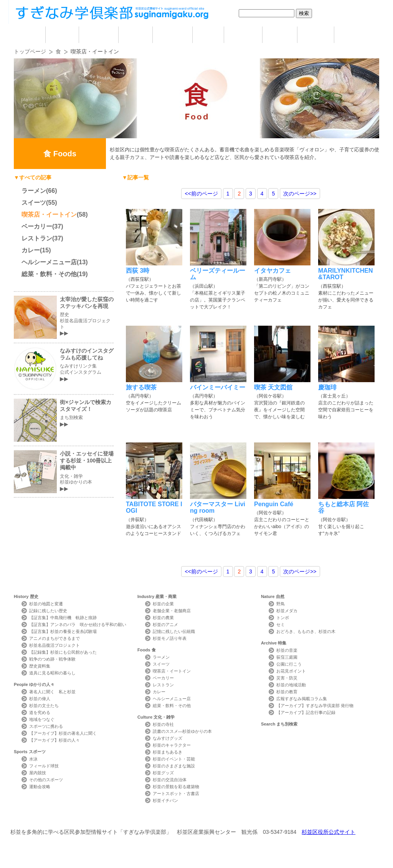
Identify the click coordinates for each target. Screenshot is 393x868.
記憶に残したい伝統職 (174, 631)
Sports (30, 752)
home (30, 35)
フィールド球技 (44, 766)
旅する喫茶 (141, 387)
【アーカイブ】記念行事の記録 (306, 712)
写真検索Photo (255, 818)
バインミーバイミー (218, 387)
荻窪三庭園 (287, 657)
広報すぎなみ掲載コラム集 (302, 699)
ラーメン (34, 191)
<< (201, 194)
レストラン (37, 238)
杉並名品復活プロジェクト (54, 645)
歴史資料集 (40, 666)
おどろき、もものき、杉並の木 (306, 631)
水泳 (33, 759)
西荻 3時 (138, 271)
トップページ (30, 51)
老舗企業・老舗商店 (172, 611)
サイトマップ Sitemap (152, 818)
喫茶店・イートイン (49, 215)
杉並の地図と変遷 (46, 604)
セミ (281, 624)
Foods (147, 650)
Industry (157, 596)
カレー (31, 250)
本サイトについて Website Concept (42, 818)
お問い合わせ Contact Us (100, 818)
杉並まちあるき (168, 752)
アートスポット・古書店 (176, 793)
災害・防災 (287, 678)
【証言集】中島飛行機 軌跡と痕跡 (63, 618)
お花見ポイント (291, 671)
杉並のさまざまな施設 (174, 766)
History (26, 596)
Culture (156, 717)
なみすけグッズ (168, 738)
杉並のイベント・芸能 (174, 759)
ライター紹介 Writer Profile (203, 818)
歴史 (62, 35)
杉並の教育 (287, 692)
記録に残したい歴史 (48, 611)
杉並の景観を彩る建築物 (176, 787)
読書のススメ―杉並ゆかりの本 (182, 731)
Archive (274, 643)
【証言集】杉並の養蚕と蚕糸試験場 (63, 631)
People (34, 684)
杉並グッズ (163, 773)
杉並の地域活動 (291, 685)
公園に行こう (289, 664)
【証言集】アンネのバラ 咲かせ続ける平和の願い (78, 624)
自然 (280, 35)
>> (300, 194)
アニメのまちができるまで (54, 638)
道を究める (40, 712)
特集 (316, 35)
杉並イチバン (165, 800)
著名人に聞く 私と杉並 (52, 692)
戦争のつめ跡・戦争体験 (52, 659)
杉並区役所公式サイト (329, 832)
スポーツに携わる (46, 726)
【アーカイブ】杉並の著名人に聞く (63, 733)
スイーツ (34, 203)
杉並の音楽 (287, 650)
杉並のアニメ (165, 624)
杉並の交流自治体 (170, 780)
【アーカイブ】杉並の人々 (54, 740)
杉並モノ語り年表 (170, 638)
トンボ (283, 618)
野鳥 (281, 604)
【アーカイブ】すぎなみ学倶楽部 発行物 (315, 706)
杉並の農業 (163, 618)
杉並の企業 (163, 604)
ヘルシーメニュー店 (49, 262)
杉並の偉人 (40, 699)
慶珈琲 (327, 387)
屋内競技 (38, 773)
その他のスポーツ (46, 780)
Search (279, 724)
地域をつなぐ (42, 719)
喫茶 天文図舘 (273, 387)
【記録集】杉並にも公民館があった (63, 652)
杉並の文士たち (44, 706)
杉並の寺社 (163, 724)
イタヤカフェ (272, 271)
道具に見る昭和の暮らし (52, 673)
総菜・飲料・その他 (49, 274)
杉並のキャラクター (172, 745)
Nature (273, 596)
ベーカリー (37, 226)
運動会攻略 (40, 787)
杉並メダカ (287, 611)
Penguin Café (274, 504)
